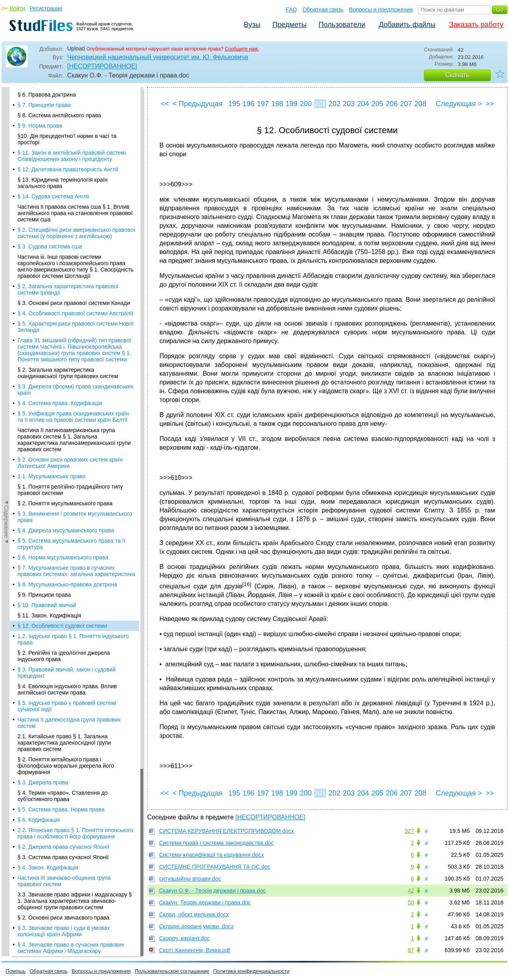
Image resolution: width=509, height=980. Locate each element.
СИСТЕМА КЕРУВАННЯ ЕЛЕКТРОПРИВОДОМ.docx (226, 831)
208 (420, 104)
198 (277, 104)
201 (320, 104)
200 (306, 104)
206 (392, 104)
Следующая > (459, 104)
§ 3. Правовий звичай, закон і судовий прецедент (67, 151)
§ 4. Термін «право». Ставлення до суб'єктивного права (63, 274)
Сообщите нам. (242, 49)
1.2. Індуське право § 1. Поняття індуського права (73, 118)
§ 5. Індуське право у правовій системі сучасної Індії (67, 184)
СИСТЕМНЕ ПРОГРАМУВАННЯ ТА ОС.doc (215, 867)
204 (363, 104)
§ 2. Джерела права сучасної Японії (63, 325)
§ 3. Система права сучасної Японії (63, 336)
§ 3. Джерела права (43, 261)
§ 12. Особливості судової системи (62, 104)
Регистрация (46, 8)
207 (406, 104)
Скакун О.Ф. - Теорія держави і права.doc (212, 891)
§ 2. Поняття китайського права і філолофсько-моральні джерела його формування (66, 244)
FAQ (291, 10)
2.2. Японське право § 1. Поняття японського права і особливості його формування (75, 312)
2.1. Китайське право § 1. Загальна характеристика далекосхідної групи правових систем (64, 221)
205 (377, 104)
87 (411, 950)
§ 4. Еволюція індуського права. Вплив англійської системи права (67, 168)
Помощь (16, 971)
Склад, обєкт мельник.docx (194, 914)
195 (234, 104)
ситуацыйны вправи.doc (190, 879)
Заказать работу (476, 25)
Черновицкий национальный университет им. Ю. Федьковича (158, 57)
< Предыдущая (198, 104)
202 (334, 104)
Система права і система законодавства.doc (216, 843)
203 (349, 104)
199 (291, 104)
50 (411, 902)
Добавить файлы (407, 25)
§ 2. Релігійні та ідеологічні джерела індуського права (64, 134)
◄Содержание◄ (6, 226)
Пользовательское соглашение (172, 971)
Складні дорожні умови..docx (196, 926)
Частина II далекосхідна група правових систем (69, 201)
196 (249, 104)
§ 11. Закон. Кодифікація (49, 94)
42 (411, 891)
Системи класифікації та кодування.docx (212, 855)
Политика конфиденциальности (251, 971)
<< (165, 104)
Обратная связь (323, 10)
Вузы (252, 25)
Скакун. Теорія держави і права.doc (205, 902)
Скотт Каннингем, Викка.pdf (194, 950)
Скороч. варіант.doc (184, 938)
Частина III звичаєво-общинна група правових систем (64, 359)
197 (263, 104)
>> (490, 104)
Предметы (289, 25)
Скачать (457, 75)
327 (409, 831)
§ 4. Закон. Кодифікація (48, 346)
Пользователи (342, 25)
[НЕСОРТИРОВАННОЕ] (102, 66)
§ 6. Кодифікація (39, 298)
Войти (17, 8)
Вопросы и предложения (381, 10)
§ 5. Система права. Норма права (61, 288)
